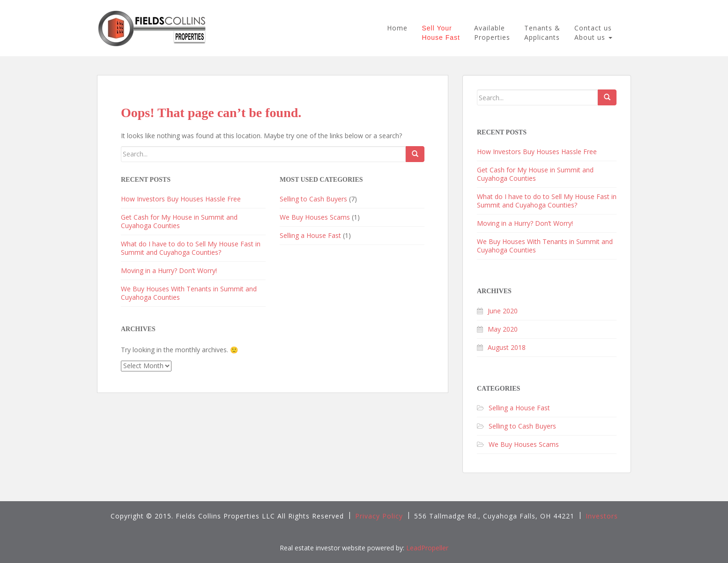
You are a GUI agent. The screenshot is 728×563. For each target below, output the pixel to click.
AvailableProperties (492, 33)
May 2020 (503, 329)
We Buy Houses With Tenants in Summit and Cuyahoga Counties (189, 293)
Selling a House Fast (310, 235)
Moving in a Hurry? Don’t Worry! (169, 270)
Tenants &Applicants (542, 33)
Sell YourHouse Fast (441, 33)
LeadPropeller (427, 548)
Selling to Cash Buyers (313, 199)
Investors (602, 516)
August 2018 (507, 347)
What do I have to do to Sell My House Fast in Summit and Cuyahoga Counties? (191, 248)
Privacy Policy (379, 516)
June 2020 (503, 311)
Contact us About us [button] (593, 33)
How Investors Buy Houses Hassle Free (181, 199)
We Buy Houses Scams (315, 217)
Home (397, 28)
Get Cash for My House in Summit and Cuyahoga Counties (179, 221)
